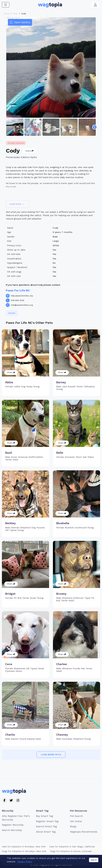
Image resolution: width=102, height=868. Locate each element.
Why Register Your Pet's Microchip (16, 818)
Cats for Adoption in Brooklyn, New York (24, 847)
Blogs (73, 826)
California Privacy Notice (77, 858)
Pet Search (76, 816)
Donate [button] (12, 313)
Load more (17, 204)
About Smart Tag (46, 832)
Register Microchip (13, 825)
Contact (17, 858)
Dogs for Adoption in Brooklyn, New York (24, 851)
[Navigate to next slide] (95, 127)
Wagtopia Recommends (84, 832)
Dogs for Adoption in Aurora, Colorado (71, 851)
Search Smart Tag (46, 826)
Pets (15, 14)
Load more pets (51, 755)
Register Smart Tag (47, 821)
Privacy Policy (53, 858)
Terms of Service (33, 858)
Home (7, 14)
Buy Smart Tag (44, 816)
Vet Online (76, 821)
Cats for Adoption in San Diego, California (72, 847)
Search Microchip (12, 830)
